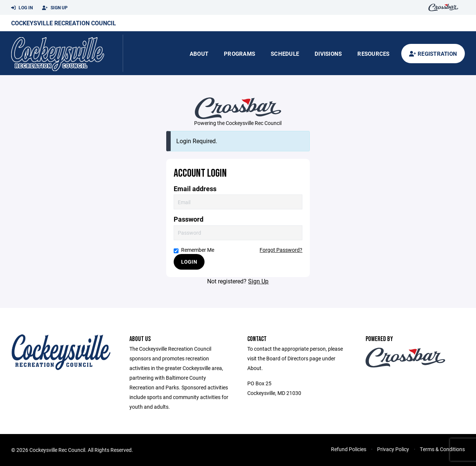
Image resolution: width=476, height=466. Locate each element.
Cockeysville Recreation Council (64, 23)
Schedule (285, 54)
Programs (239, 54)
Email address (195, 189)
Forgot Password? (281, 250)
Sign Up (55, 8)
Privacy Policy (393, 449)
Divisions (328, 54)
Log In (22, 8)
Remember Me (194, 250)
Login (189, 262)
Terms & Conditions (442, 449)
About (199, 54)
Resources (373, 54)
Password (189, 219)
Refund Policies (349, 449)
